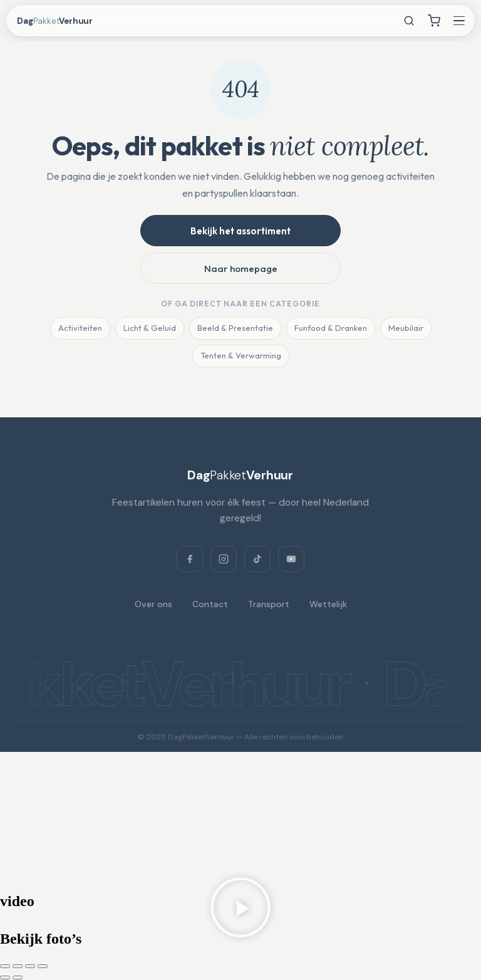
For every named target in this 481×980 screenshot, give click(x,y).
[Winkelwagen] (434, 21)
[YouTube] (291, 559)
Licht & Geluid (150, 328)
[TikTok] (257, 559)
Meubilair (406, 328)
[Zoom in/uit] (5, 966)
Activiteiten (80, 328)
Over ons (153, 604)
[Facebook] (190, 559)
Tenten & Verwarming (241, 355)
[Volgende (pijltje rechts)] (18, 977)
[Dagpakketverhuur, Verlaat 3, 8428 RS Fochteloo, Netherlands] (240, 821)
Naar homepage (241, 268)
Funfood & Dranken (331, 328)
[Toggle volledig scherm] (18, 966)
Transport (269, 604)
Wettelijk (328, 604)
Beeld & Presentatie (235, 328)
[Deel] (30, 966)
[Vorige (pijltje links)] (5, 977)
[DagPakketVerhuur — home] (66, 21)
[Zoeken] (409, 21)
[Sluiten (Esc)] (43, 966)
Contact (210, 604)
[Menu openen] (459, 21)
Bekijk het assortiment (240, 231)
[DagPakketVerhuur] (240, 475)
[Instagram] (224, 559)
